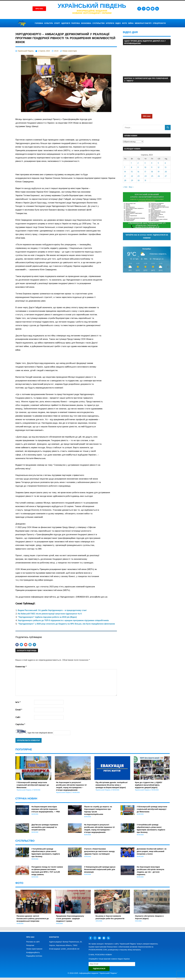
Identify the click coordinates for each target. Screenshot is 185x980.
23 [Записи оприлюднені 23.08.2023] (138, 176)
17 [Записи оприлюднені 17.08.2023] (145, 172)
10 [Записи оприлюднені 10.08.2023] (145, 167)
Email (19, 710)
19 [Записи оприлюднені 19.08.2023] (159, 172)
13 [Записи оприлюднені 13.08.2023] (166, 167)
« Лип (125, 187)
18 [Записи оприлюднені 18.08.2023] (152, 172)
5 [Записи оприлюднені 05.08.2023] (158, 163)
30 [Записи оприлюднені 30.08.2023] (139, 180)
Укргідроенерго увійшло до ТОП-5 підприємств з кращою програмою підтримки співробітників (63, 620)
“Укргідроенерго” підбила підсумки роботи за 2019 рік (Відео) (47, 617)
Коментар (21, 667)
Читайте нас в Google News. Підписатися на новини (147, 236)
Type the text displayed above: (40, 733)
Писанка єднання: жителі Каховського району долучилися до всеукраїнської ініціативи (33, 918)
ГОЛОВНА (39, 23)
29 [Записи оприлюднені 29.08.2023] (132, 180)
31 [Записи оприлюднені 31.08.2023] (145, 180)
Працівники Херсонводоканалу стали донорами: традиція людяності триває (70, 918)
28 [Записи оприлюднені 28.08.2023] (125, 180)
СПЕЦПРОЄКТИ (159, 23)
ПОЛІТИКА (76, 23)
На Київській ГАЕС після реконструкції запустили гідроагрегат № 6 (50, 614)
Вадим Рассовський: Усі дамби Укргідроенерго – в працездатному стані (52, 610)
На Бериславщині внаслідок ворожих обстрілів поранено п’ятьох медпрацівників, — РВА (46, 809)
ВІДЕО (118, 23)
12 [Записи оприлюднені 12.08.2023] (159, 167)
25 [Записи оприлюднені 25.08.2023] (152, 176)
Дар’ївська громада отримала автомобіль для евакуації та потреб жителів (45, 827)
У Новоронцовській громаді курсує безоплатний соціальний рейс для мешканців (100, 869)
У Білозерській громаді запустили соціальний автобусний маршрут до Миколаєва (33, 785)
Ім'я (18, 702)
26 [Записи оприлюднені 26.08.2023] (159, 176)
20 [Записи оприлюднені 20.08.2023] (166, 172)
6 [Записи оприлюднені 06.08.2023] (165, 163)
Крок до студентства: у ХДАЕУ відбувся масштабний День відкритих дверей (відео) (149, 785)
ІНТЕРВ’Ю (110, 23)
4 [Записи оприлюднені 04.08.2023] (152, 163)
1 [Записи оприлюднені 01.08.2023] (131, 163)
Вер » (131, 187)
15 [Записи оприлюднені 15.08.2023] (132, 172)
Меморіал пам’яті (143, 23)
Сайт (18, 717)
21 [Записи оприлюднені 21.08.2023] (125, 176)
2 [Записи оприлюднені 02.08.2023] (138, 163)
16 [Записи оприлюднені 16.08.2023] (138, 172)
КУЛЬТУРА (49, 23)
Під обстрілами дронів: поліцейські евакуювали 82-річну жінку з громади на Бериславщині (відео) (112, 785)
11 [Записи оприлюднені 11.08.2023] (152, 167)
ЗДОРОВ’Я (66, 23)
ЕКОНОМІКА (86, 23)
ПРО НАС (147, 116)
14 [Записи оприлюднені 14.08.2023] (125, 172)
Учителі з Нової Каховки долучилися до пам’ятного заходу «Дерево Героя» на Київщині (99, 851)
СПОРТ (57, 23)
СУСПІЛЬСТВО (99, 23)
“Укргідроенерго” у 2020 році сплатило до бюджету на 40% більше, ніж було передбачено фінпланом (66, 624)
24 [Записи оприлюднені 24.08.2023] (146, 176)
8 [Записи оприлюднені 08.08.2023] (132, 167)
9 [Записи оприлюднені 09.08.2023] (138, 167)
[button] (17, 645)
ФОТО (124, 23)
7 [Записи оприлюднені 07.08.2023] (125, 167)
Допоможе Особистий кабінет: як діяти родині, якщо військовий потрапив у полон (152, 851)
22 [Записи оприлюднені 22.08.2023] (132, 176)
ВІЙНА (131, 23)
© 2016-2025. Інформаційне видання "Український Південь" (93, 973)
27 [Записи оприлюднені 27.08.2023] (166, 176)
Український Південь (92, 6)
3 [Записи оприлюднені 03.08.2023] (145, 163)
